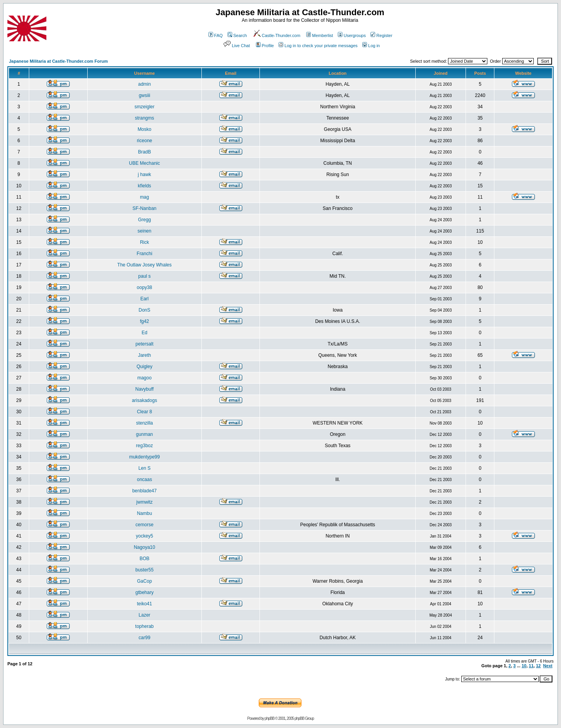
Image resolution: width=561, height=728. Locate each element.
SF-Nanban (144, 208)
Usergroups (352, 35)
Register (381, 35)
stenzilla (144, 423)
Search (237, 35)
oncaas (144, 479)
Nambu (144, 513)
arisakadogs (144, 400)
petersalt (145, 344)
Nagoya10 (144, 547)
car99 (145, 638)
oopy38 (144, 287)
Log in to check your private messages (318, 46)
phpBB (269, 718)
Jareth (144, 355)
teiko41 (144, 604)
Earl (144, 299)
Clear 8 (144, 412)
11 (531, 666)
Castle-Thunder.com (277, 35)
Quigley (144, 367)
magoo (144, 378)
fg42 (144, 321)
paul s (145, 276)
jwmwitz (145, 502)
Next (548, 666)
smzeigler (144, 107)
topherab (144, 626)
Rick (144, 242)
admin (144, 84)
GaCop (145, 581)
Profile (265, 46)
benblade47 (144, 491)
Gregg (144, 220)
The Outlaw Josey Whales (144, 265)
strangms (144, 118)
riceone (144, 141)
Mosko (144, 129)
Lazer (145, 615)
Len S (144, 468)
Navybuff (144, 389)
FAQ (216, 35)
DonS (145, 310)
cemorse (145, 525)
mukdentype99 (144, 457)
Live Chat (236, 46)
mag (144, 197)
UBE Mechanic (144, 163)
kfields (145, 186)
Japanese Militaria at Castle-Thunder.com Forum (58, 61)
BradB (144, 152)
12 (538, 666)
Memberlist (320, 35)
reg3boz (144, 446)
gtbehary (144, 592)
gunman (144, 434)
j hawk (145, 175)
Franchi (145, 254)
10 (524, 666)
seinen (144, 231)
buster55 (144, 570)
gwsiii (144, 95)
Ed (144, 333)
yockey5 (145, 536)
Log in (371, 46)
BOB (144, 559)
